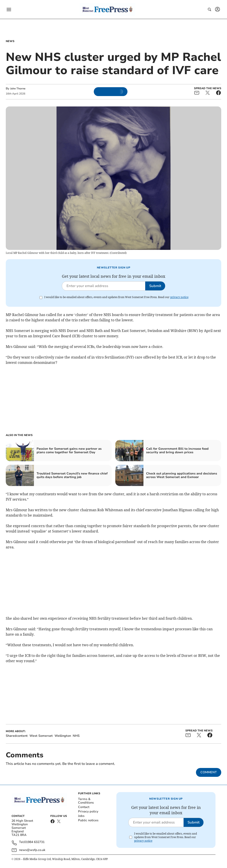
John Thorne (18, 89)
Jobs (81, 816)
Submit (155, 286)
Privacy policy (88, 811)
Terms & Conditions (86, 801)
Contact (84, 807)
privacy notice (179, 297)
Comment (209, 772)
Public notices (88, 820)
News (10, 41)
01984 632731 (34, 842)
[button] (9, 10)
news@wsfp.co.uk (32, 850)
